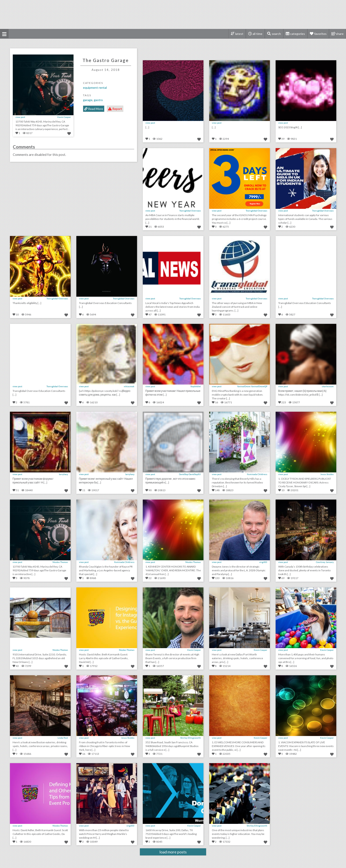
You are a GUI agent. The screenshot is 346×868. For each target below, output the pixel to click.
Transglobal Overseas (190, 211)
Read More (94, 109)
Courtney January (325, 562)
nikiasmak (129, 386)
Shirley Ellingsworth (191, 738)
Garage (88, 100)
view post (20, 117)
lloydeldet (196, 386)
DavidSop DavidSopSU (190, 474)
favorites (320, 34)
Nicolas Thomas (60, 562)
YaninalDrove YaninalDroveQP (252, 386)
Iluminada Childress (257, 474)
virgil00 (263, 562)
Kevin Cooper (64, 117)
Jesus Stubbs (327, 474)
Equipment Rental (95, 88)
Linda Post (63, 738)
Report (115, 109)
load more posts (173, 852)
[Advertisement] (173, 14)
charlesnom (328, 386)
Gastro (98, 100)
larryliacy (63, 474)
